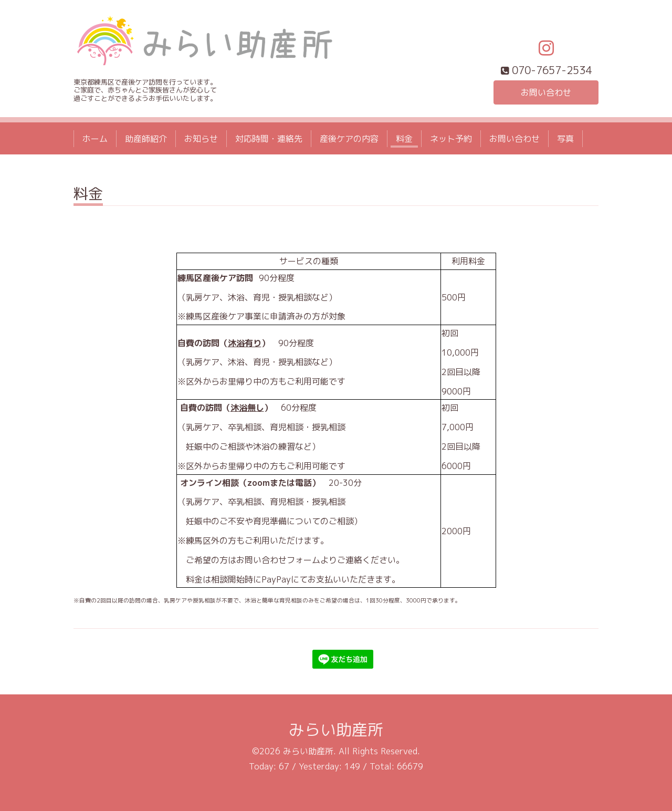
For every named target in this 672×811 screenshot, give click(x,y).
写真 (565, 139)
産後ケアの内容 (349, 139)
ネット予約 (451, 139)
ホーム (95, 139)
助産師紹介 (146, 139)
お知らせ (201, 139)
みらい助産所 (336, 730)
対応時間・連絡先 (269, 139)
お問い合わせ (546, 92)
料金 (404, 139)
